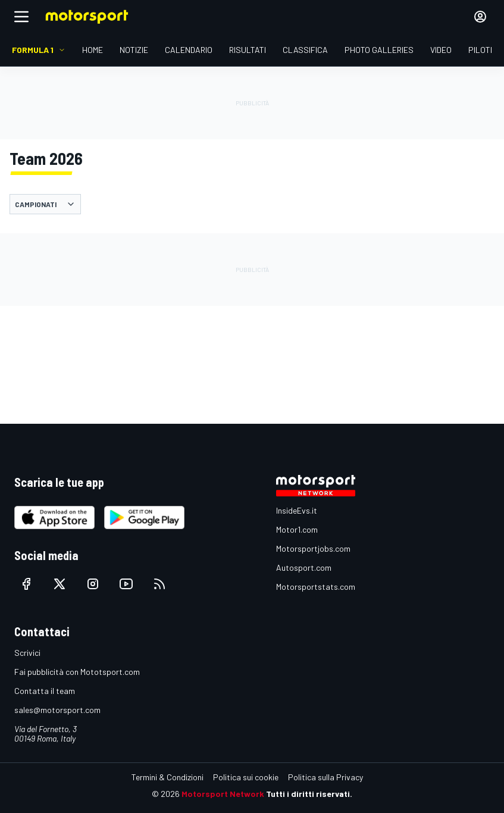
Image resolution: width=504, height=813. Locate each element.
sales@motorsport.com (57, 710)
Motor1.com (297, 529)
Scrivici (27, 653)
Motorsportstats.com (316, 587)
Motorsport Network (223, 794)
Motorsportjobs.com (313, 548)
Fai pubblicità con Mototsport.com (77, 672)
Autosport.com (304, 567)
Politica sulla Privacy (325, 777)
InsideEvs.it (297, 510)
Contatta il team (45, 691)
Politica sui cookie (246, 777)
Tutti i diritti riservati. (309, 794)
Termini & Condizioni (168, 777)
